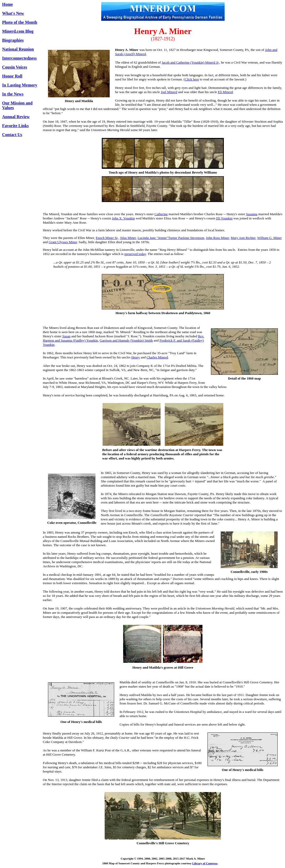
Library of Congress (205, 863)
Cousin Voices (15, 67)
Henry (136, 357)
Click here (192, 79)
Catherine (161, 214)
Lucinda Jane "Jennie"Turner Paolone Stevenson (171, 238)
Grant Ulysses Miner (63, 242)
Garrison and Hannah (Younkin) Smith (126, 340)
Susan (66, 336)
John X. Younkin (123, 218)
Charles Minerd (157, 357)
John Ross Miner (218, 238)
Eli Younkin (224, 218)
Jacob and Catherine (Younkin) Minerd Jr (190, 62)
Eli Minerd (225, 92)
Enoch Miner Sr (107, 238)
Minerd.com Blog (18, 31)
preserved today (135, 254)
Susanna (252, 214)
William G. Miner (269, 238)
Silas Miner (128, 238)
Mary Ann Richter (243, 238)
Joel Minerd (169, 92)
